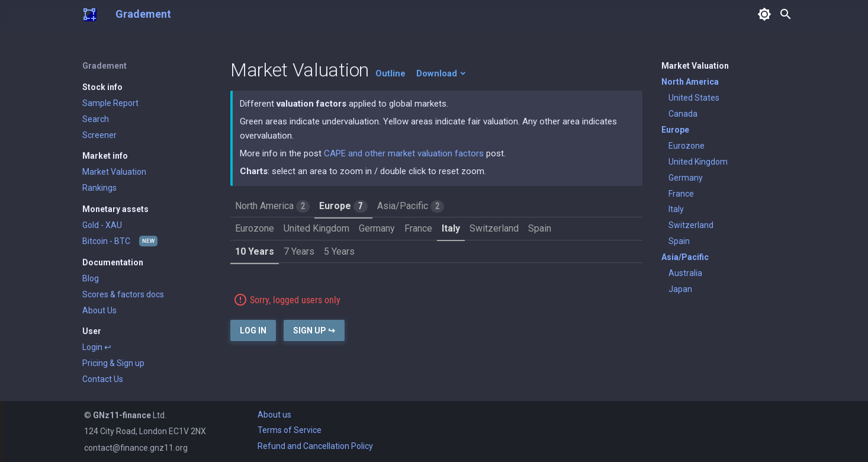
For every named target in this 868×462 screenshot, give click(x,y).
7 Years (299, 251)
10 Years (255, 251)
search (786, 14)
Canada (683, 114)
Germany (377, 228)
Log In (253, 331)
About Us (99, 310)
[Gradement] (89, 14)
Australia (685, 273)
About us (274, 415)
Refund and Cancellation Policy (315, 446)
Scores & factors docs (123, 294)
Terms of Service (290, 430)
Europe (343, 206)
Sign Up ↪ (314, 331)
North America (272, 206)
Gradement (143, 14)
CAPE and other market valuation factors (404, 153)
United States (694, 98)
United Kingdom (316, 228)
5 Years (339, 251)
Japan (680, 289)
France (418, 228)
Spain (540, 228)
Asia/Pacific (411, 206)
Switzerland (494, 228)
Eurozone (255, 228)
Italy (451, 228)
